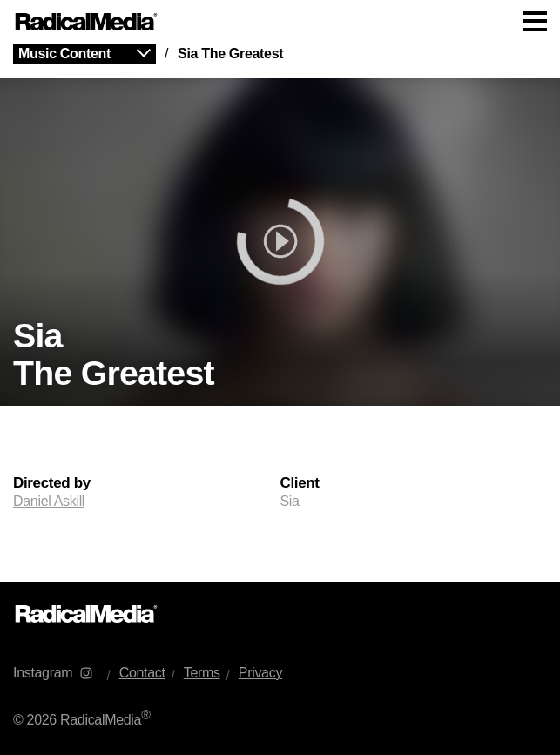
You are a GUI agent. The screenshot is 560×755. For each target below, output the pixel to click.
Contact (142, 673)
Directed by (52, 483)
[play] (280, 242)
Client (300, 483)
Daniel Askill (49, 501)
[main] (280, 313)
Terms (202, 673)
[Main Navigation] (280, 22)
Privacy (260, 673)
